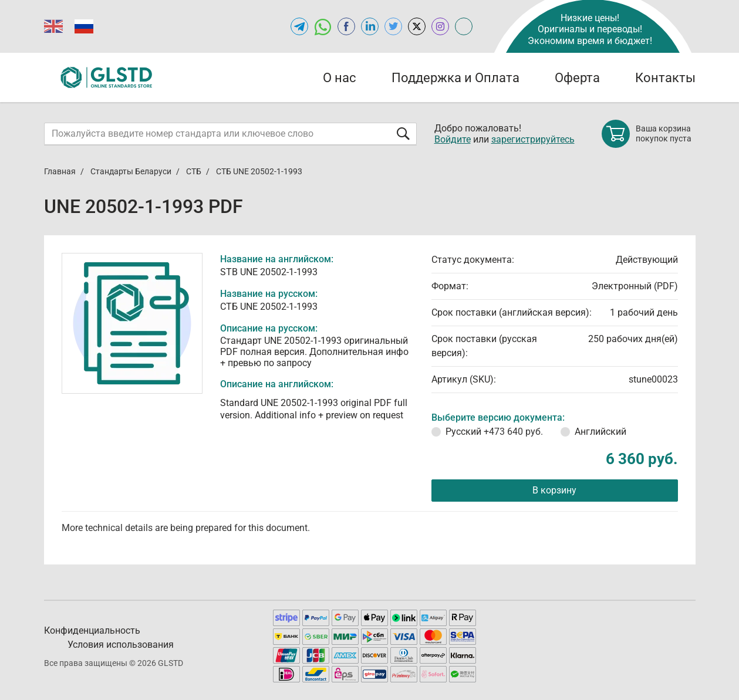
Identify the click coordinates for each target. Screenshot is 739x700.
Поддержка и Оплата (455, 78)
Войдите (453, 139)
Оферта (577, 78)
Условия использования (121, 645)
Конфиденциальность (92, 630)
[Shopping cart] (649, 134)
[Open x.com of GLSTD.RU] (417, 26)
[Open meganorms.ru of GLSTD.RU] (464, 26)
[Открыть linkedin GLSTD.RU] (370, 26)
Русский (494, 432)
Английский (600, 432)
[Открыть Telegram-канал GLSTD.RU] (299, 26)
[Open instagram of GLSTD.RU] (440, 26)
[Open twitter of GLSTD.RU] (393, 26)
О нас (340, 78)
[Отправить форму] (403, 133)
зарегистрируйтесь (533, 139)
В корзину (554, 490)
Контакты (665, 78)
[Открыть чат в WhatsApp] (323, 26)
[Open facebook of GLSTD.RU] (346, 26)
